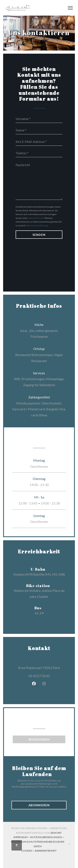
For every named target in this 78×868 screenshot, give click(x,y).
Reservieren (39, 739)
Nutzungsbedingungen (47, 838)
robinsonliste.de (36, 218)
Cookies (28, 851)
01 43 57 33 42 (39, 676)
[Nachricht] (39, 180)
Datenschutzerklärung (37, 225)
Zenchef (56, 833)
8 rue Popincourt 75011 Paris (45, 667)
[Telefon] (39, 153)
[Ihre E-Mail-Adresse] (39, 142)
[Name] (39, 130)
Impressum (22, 838)
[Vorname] (39, 119)
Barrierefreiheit (46, 851)
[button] (70, 8)
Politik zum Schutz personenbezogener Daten (41, 844)
